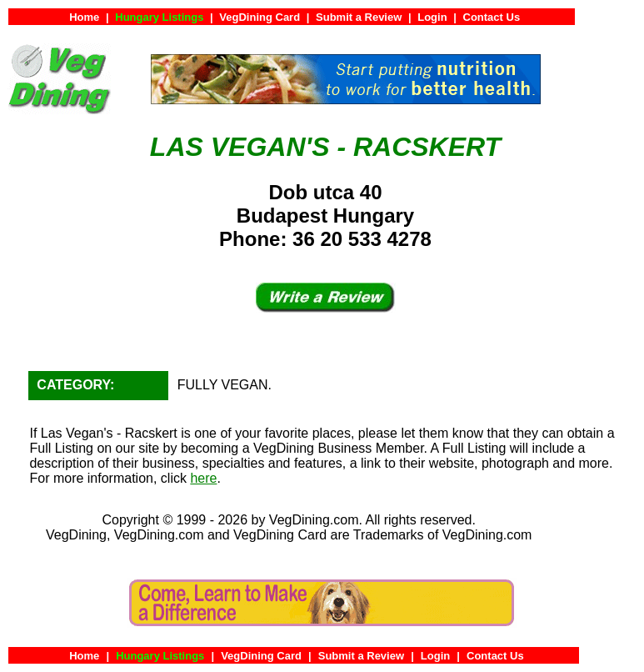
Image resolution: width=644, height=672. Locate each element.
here (203, 478)
